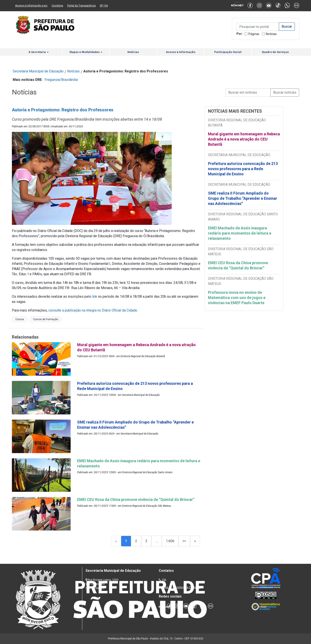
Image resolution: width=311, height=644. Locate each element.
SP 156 (104, 6)
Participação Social (228, 52)
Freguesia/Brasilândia (61, 80)
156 (164, 580)
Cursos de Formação (46, 319)
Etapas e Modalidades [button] (86, 52)
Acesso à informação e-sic (31, 6)
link (95, 296)
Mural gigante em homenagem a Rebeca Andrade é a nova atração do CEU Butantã (244, 139)
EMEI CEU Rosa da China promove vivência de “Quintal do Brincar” (238, 265)
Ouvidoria (57, 6)
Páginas (254, 34)
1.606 (170, 541)
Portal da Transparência (81, 6)
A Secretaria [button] (39, 52)
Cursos (20, 319)
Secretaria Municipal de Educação (38, 71)
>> (184, 541)
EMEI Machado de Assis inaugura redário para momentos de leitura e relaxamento (240, 233)
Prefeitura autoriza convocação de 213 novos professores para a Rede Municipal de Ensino (243, 169)
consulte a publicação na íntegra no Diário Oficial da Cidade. (93, 310)
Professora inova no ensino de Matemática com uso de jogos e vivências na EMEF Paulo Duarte (237, 298)
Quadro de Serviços (275, 52)
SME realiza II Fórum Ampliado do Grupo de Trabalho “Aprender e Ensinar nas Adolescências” (243, 198)
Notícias (271, 34)
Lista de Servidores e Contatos (181, 587)
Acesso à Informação (181, 52)
